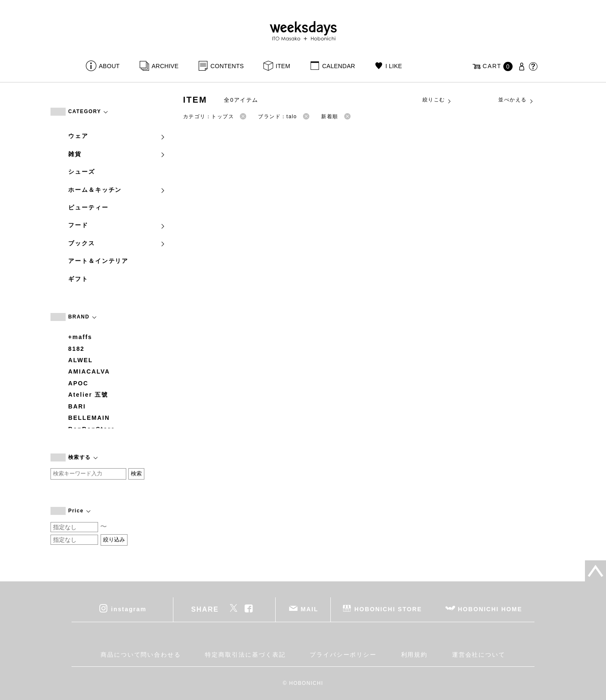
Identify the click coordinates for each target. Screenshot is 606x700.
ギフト (78, 279)
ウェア (117, 136)
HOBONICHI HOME (490, 609)
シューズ (82, 172)
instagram (129, 609)
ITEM (283, 66)
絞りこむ (437, 100)
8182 (76, 349)
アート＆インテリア (98, 261)
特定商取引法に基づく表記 (245, 655)
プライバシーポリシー (343, 655)
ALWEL (81, 360)
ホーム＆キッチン (117, 190)
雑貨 (117, 154)
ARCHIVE (165, 66)
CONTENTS (227, 66)
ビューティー (88, 207)
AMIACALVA (89, 371)
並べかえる (516, 100)
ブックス (117, 243)
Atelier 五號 (88, 395)
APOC (78, 383)
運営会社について (479, 655)
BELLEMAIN (89, 418)
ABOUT (109, 66)
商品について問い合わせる (141, 655)
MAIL (310, 609)
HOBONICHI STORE (388, 609)
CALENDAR (338, 66)
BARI (77, 406)
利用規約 (415, 655)
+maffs (80, 337)
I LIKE (394, 66)
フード (117, 225)
